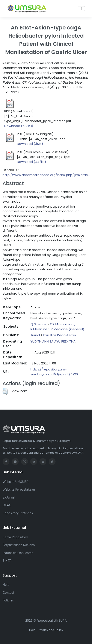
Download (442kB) (32, 162)
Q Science (38, 324)
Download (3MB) (30, 144)
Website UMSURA (16, 482)
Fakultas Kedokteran (60, 335)
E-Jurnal (9, 497)
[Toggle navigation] (81, 9)
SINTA (7, 561)
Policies (8, 600)
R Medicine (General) (68, 329)
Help (6, 585)
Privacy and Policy (51, 630)
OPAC (7, 505)
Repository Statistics (18, 513)
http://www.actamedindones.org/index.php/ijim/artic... (46, 175)
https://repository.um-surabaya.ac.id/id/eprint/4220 (54, 372)
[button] (5, 391)
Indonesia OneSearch (18, 553)
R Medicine (39, 329)
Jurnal (35, 335)
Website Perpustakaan (19, 489)
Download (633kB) (19, 126)
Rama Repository (15, 537)
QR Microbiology (63, 324)
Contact (8, 593)
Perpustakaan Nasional (19, 545)
